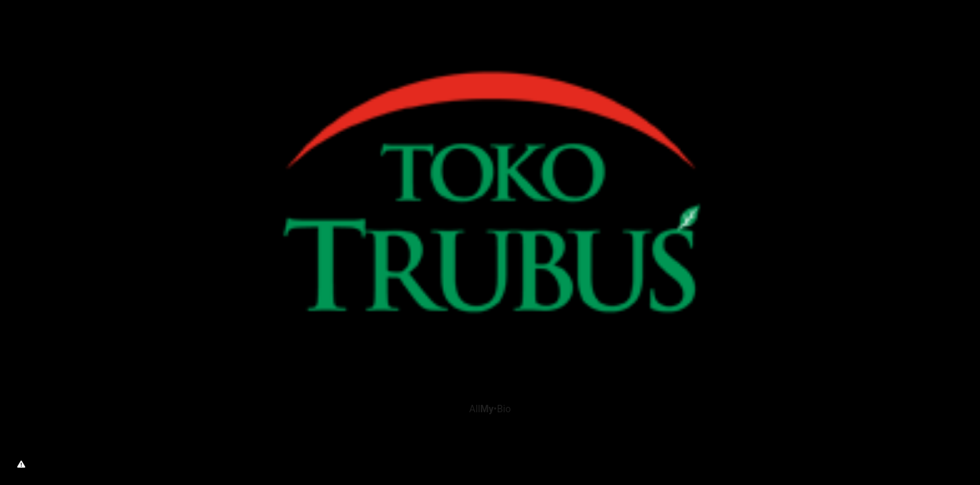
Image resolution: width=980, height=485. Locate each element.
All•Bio (490, 409)
